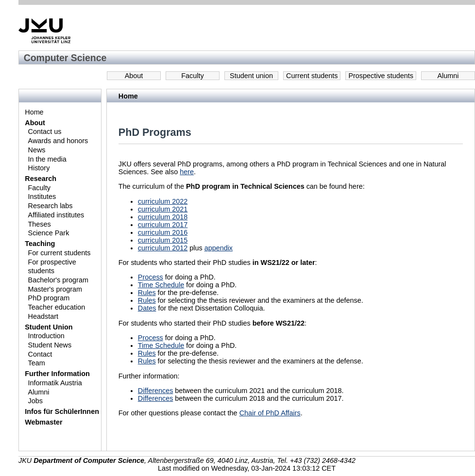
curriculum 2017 (163, 225)
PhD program (49, 298)
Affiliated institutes (56, 215)
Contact (40, 354)
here (187, 172)
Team (37, 363)
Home (34, 112)
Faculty (192, 76)
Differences (156, 391)
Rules (147, 293)
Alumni (448, 76)
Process (151, 277)
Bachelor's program (58, 280)
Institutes (42, 197)
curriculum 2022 (163, 201)
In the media (47, 159)
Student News (50, 345)
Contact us (45, 131)
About (134, 76)
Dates (147, 308)
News (37, 150)
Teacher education (57, 307)
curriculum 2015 (163, 240)
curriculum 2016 (163, 232)
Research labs (51, 206)
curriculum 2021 (163, 209)
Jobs (35, 401)
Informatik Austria (55, 383)
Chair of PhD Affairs (270, 413)
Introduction (46, 336)
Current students (312, 76)
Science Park (49, 233)
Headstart (43, 316)
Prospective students (381, 76)
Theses (40, 224)
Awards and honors (58, 141)
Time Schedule (161, 285)
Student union (251, 76)
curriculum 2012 (163, 248)
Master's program (55, 289)
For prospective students (52, 267)
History (39, 168)
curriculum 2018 (163, 217)
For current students (59, 253)
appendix (219, 248)
